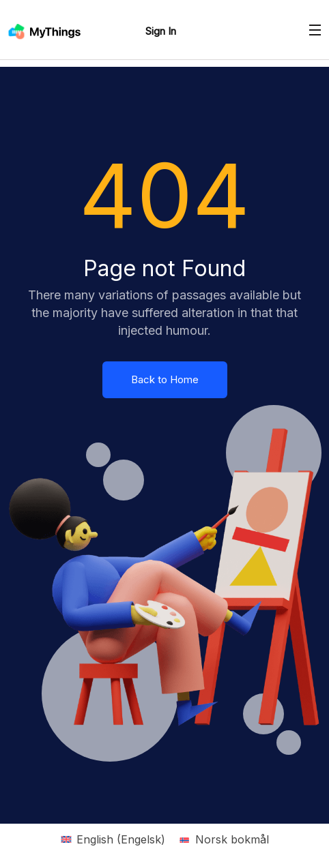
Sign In (161, 31)
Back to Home (165, 379)
